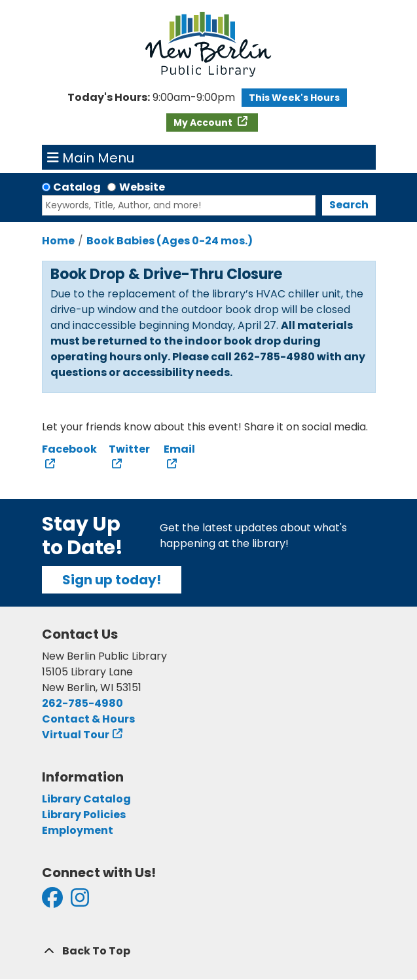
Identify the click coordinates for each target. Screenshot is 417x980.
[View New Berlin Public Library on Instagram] (80, 902)
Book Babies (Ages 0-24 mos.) (170, 241)
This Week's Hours (294, 98)
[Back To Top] (209, 951)
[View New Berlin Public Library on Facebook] (52, 902)
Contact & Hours (88, 719)
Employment (78, 830)
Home (58, 241)
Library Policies (84, 815)
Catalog (77, 187)
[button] (151, 98)
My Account (204, 122)
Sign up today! (112, 580)
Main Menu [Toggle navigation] (91, 157)
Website (142, 187)
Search (349, 205)
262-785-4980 (82, 703)
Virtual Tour (76, 735)
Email (179, 449)
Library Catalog (86, 799)
